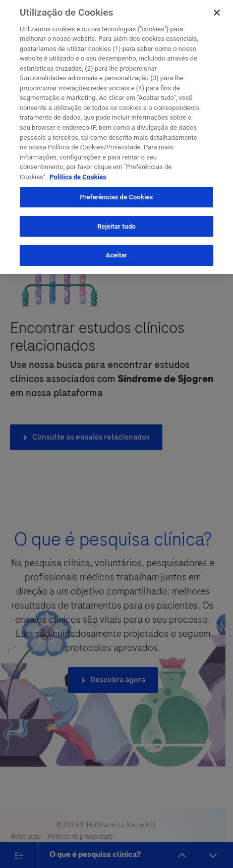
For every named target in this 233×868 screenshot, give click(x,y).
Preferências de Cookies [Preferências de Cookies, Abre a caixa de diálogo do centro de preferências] (117, 193)
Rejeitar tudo (116, 222)
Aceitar (117, 251)
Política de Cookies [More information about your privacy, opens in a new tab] (78, 172)
